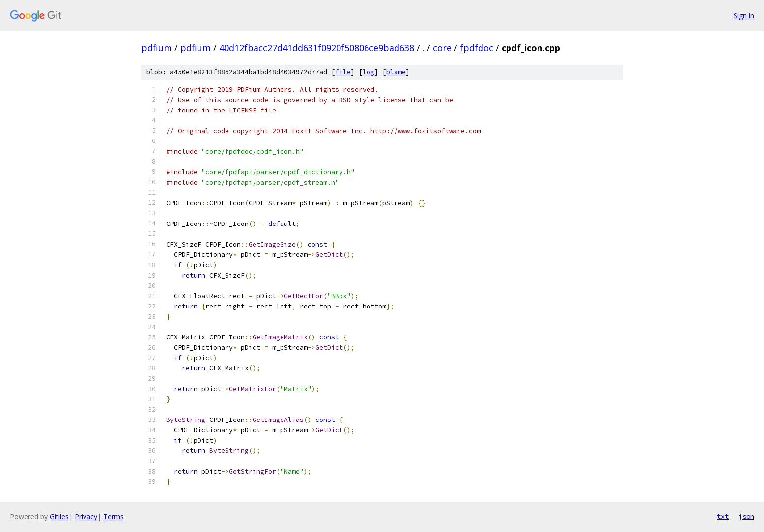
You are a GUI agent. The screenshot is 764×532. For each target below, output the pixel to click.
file (343, 72)
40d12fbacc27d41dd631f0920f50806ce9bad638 (317, 48)
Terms (113, 517)
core (442, 48)
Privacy (86, 517)
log (368, 72)
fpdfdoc (477, 48)
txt (723, 516)
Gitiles (59, 517)
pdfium (157, 48)
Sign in (744, 15)
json (746, 516)
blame (396, 72)
